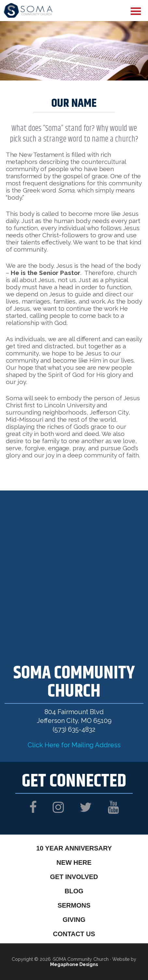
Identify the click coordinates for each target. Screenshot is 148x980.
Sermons (74, 905)
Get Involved (74, 877)
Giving (74, 920)
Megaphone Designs (74, 964)
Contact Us (74, 934)
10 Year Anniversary (74, 848)
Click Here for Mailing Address (74, 745)
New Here (74, 862)
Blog (74, 891)
